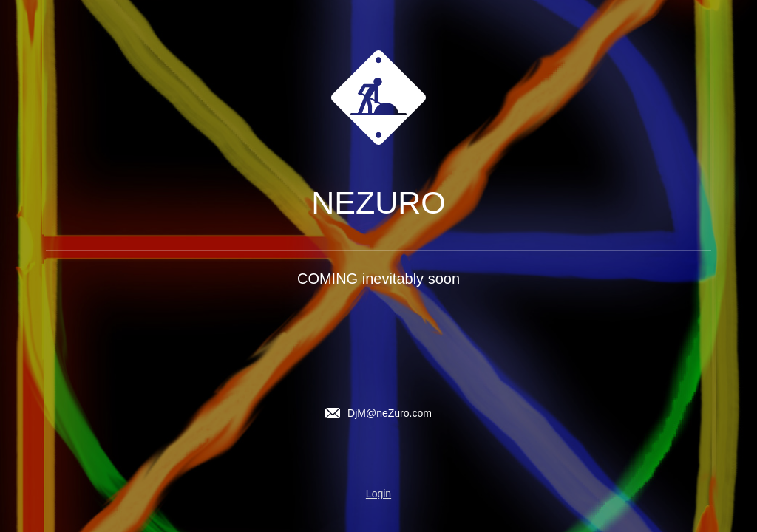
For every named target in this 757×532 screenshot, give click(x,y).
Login (378, 494)
